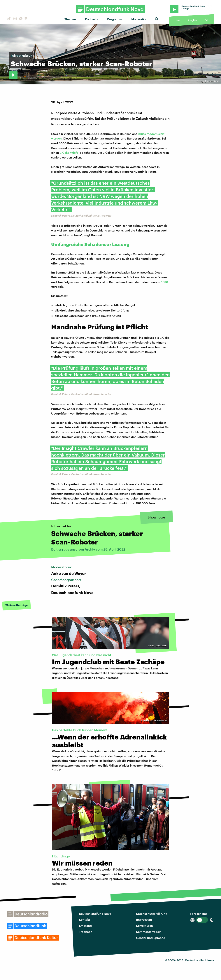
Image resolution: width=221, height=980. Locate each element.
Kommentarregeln (149, 932)
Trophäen (86, 932)
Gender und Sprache (151, 938)
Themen (70, 19)
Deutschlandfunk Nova (95, 914)
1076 (165, 282)
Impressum (144, 919)
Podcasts (92, 19)
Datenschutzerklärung (152, 914)
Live (177, 20)
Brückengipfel (69, 153)
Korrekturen (144, 926)
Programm (115, 19)
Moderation (139, 19)
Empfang (85, 926)
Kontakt (85, 919)
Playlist (192, 20)
